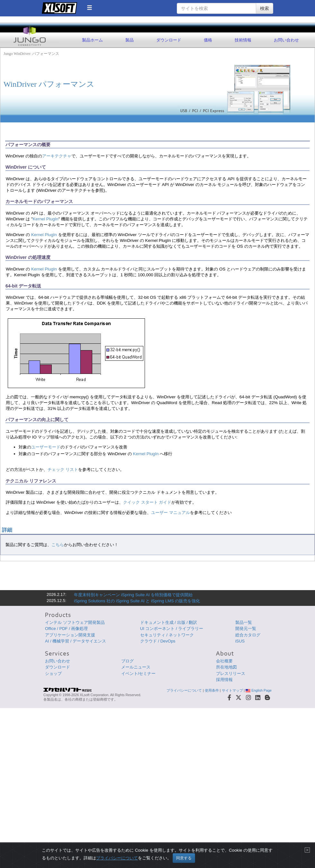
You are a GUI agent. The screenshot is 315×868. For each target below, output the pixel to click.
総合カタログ (248, 635)
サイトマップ (232, 690)
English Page (259, 690)
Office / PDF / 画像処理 (66, 629)
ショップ (53, 673)
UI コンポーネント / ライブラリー (172, 629)
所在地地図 (226, 667)
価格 (208, 40)
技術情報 (243, 40)
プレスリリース (231, 673)
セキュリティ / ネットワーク (167, 635)
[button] (90, 8)
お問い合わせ (286, 40)
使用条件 (212, 690)
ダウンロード (169, 40)
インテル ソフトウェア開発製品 (75, 622)
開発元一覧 (246, 629)
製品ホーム (92, 40)
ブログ (127, 661)
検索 (265, 8)
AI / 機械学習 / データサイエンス (76, 641)
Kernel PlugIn (46, 219)
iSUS (240, 641)
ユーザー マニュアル (171, 513)
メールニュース (136, 667)
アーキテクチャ (57, 156)
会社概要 (224, 661)
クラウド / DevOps (158, 641)
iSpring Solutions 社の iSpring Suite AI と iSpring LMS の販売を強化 (137, 601)
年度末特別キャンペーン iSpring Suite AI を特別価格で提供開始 (133, 595)
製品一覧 (244, 622)
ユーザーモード (46, 447)
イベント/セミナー (139, 673)
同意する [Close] (184, 858)
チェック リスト (63, 469)
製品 (130, 40)
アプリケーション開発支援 (70, 635)
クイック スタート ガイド (147, 502)
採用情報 (224, 680)
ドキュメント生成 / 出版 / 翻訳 (169, 622)
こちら (58, 545)
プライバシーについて (184, 690)
